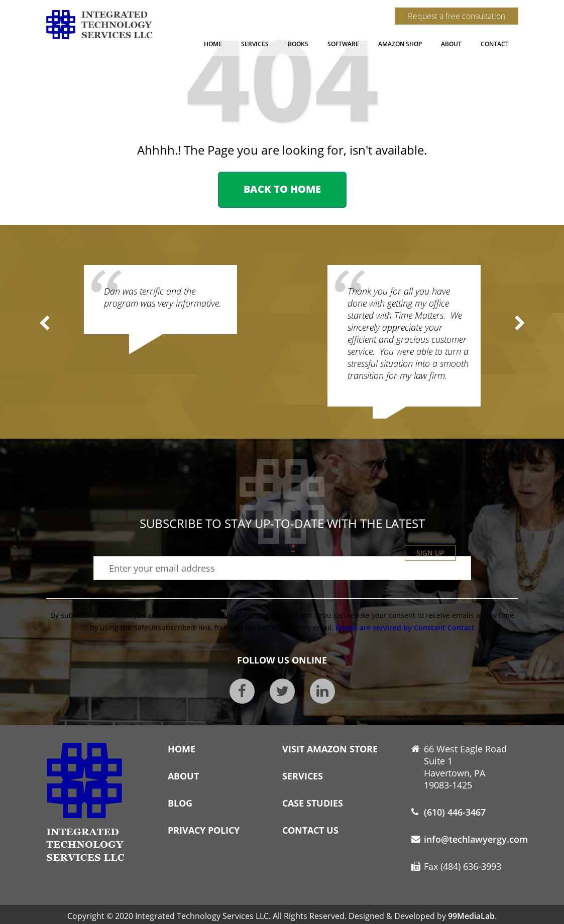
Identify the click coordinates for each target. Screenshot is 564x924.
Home (213, 44)
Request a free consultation (457, 16)
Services (255, 44)
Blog (180, 803)
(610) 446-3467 (455, 812)
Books (298, 44)
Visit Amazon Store (330, 749)
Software (343, 44)
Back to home (282, 189)
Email (282, 547)
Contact (495, 44)
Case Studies (313, 803)
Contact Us (310, 830)
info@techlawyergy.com (476, 839)
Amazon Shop (400, 44)
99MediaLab (471, 916)
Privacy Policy (204, 830)
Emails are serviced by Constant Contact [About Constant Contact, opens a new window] (405, 628)
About (451, 44)
